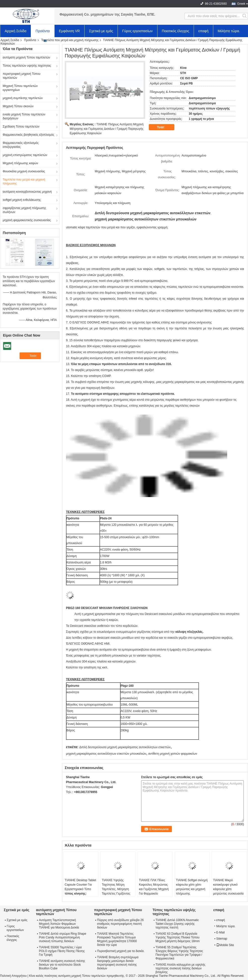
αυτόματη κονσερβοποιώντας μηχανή (27, 192)
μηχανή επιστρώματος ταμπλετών (25, 155)
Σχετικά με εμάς (101, 31)
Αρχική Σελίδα (15, 31)
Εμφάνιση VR (69, 31)
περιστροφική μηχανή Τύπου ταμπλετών (22, 76)
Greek (241, 4)
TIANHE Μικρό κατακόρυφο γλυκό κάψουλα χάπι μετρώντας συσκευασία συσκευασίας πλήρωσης (229, 889)
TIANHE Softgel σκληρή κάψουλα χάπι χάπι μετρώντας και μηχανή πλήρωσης (192, 887)
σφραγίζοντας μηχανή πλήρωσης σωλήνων (24, 210)
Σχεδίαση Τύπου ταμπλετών (21, 127)
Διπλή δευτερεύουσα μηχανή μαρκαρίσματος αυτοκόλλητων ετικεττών (125, 747)
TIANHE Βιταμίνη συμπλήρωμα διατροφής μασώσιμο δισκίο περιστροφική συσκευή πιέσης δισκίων (118, 963)
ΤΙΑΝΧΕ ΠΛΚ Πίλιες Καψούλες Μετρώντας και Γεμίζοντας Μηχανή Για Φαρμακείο (154, 887)
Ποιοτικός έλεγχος (176, 31)
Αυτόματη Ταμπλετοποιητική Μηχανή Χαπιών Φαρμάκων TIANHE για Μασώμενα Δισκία (59, 924)
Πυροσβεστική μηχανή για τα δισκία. (121, 951)
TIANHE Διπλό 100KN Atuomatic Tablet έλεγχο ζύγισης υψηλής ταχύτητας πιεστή (177, 924)
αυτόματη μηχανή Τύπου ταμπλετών (26, 57)
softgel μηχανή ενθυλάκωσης (22, 200)
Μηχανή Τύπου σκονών (18, 106)
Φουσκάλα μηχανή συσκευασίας (24, 171)
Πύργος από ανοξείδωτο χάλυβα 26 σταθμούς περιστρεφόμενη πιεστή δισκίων (120, 924)
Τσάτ (164, 127)
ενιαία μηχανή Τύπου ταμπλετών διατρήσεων (24, 116)
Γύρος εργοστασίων (138, 31)
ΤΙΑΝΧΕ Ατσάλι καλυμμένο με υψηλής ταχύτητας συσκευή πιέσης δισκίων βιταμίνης (180, 968)
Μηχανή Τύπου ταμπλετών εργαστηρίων (20, 88)
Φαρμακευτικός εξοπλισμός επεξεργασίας (21, 145)
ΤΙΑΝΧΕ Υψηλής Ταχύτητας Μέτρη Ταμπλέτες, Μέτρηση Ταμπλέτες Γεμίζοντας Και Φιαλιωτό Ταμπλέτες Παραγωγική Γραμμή (118, 891)
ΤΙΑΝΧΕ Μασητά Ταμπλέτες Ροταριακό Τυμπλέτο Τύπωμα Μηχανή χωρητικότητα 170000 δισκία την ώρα (117, 939)
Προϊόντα (43, 31)
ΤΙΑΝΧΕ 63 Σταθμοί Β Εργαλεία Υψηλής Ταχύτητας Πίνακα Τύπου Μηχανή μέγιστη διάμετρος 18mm (178, 937)
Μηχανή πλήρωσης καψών (20, 163)
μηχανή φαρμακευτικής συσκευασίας (27, 220)
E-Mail (220, 932)
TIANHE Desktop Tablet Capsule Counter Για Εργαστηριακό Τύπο (80, 885)
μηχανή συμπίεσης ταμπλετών (23, 98)
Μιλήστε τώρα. (229, 31)
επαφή (203, 31)
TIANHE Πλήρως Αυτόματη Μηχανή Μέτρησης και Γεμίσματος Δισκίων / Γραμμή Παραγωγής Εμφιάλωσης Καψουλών (107, 129)
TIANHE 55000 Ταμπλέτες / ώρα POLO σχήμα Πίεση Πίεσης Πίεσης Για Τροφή (62, 951)
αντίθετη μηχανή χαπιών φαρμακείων (173, 754)
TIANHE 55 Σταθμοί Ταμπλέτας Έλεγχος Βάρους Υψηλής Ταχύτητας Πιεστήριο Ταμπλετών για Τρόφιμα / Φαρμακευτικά (179, 953)
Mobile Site (225, 945)
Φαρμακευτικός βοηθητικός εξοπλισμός (28, 135)
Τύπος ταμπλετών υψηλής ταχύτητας (27, 66)
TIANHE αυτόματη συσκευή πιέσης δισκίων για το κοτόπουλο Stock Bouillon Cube (62, 965)
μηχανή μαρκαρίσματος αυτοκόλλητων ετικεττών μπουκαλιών (106, 754)
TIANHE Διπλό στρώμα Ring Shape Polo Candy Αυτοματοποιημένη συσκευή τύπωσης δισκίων (62, 937)
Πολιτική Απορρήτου (13, 976)
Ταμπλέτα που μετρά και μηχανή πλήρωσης (70, 40)
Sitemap (222, 939)
